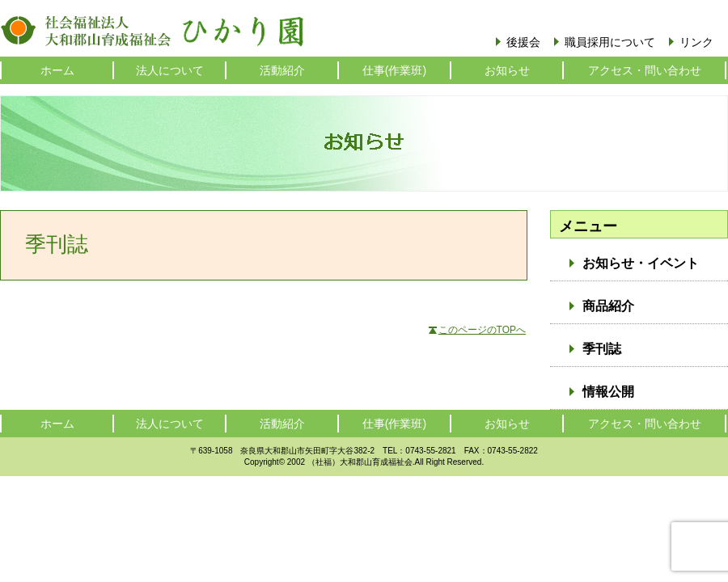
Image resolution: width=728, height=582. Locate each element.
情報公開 (608, 392)
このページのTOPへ (482, 330)
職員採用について (610, 42)
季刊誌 (602, 349)
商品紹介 (608, 306)
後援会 (523, 42)
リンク (696, 42)
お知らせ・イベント (641, 263)
